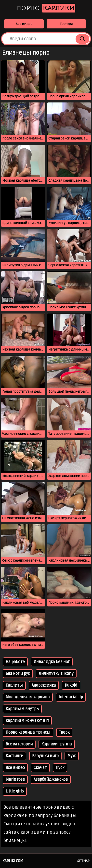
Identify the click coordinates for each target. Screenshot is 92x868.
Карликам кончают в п (27, 721)
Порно (46, 8)
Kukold (71, 685)
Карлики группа (57, 744)
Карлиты (14, 685)
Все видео (24, 24)
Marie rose (15, 780)
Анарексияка (44, 685)
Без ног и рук (18, 674)
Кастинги (14, 756)
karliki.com (13, 861)
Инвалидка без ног (52, 662)
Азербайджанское (51, 780)
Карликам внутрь (22, 709)
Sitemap (83, 861)
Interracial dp (71, 697)
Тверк (64, 732)
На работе (15, 662)
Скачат (40, 768)
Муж (72, 756)
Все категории (19, 744)
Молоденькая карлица (28, 697)
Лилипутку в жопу (56, 674)
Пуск (60, 768)
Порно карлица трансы (28, 732)
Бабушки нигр (45, 756)
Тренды (66, 24)
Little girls (15, 791)
